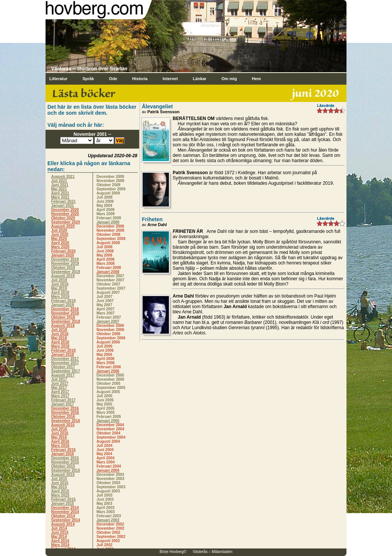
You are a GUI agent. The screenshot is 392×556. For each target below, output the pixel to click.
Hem (257, 79)
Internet (170, 79)
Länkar (200, 79)
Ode (113, 79)
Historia (140, 79)
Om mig (229, 79)
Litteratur (58, 79)
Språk (88, 79)
